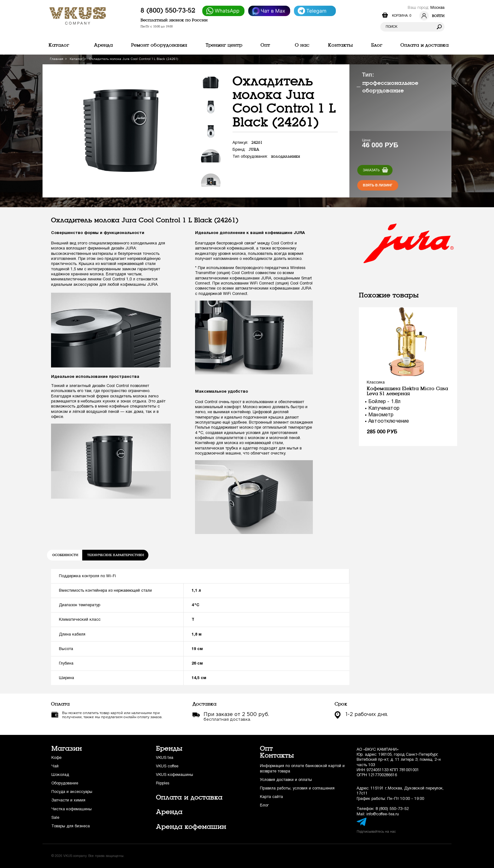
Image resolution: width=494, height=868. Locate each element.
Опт (266, 748)
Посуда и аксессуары (72, 792)
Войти (432, 16)
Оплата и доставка (189, 797)
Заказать (371, 170)
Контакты (277, 755)
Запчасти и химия (68, 800)
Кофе (56, 758)
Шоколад (60, 775)
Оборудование (65, 783)
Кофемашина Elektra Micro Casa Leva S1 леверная (407, 391)
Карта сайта (271, 797)
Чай (55, 766)
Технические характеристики (116, 555)
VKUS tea (165, 758)
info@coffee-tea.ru (383, 814)
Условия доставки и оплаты (286, 780)
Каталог (76, 59)
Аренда (169, 812)
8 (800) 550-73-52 (168, 10)
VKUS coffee (167, 766)
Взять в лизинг (378, 185)
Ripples (163, 783)
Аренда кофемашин (191, 827)
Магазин (67, 748)
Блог (264, 805)
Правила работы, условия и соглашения (297, 788)
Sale (55, 818)
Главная (57, 59)
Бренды (169, 748)
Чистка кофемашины (72, 809)
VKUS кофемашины (175, 775)
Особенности (65, 555)
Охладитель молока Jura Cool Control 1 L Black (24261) (134, 59)
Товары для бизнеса (71, 826)
